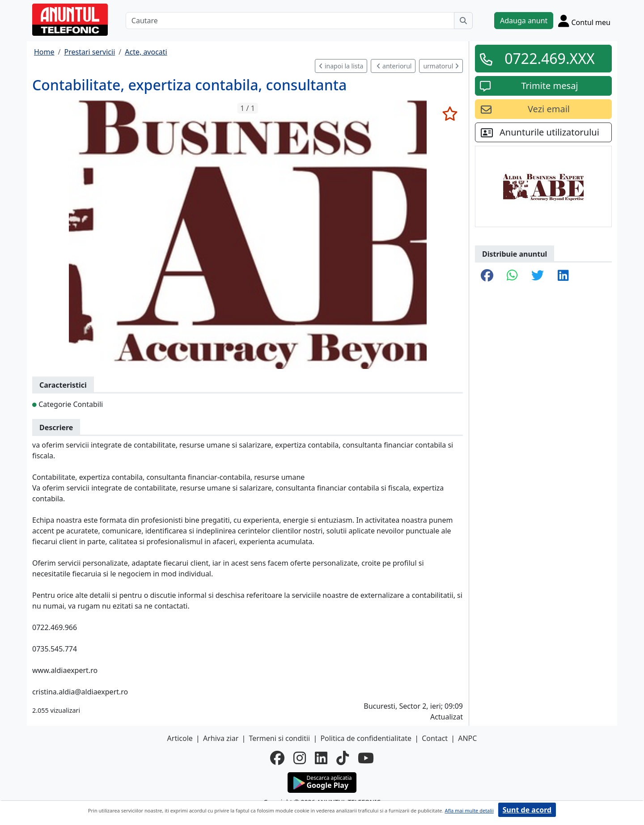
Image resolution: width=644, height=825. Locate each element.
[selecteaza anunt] (450, 114)
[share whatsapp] (512, 276)
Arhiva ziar (221, 738)
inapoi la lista (341, 66)
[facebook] (277, 758)
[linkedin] (321, 758)
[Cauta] (463, 21)
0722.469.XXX (550, 58)
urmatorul (441, 66)
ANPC (467, 738)
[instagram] (300, 758)
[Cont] (584, 21)
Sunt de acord (527, 810)
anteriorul (394, 66)
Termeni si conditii (279, 738)
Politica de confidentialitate (366, 738)
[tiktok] (343, 758)
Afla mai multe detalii (469, 810)
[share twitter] (538, 276)
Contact (435, 738)
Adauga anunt (524, 21)
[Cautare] (290, 21)
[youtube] (366, 758)
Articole (180, 738)
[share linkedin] (563, 276)
